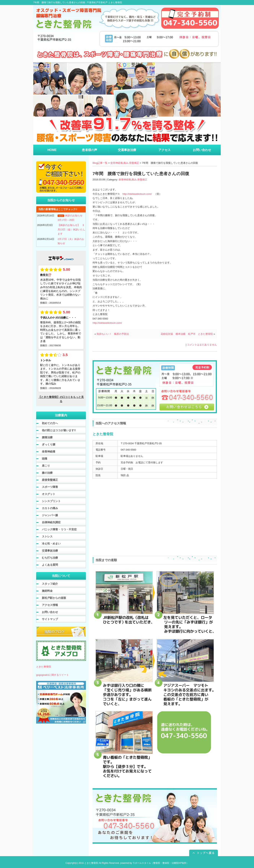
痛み (126, 163)
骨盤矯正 (134, 163)
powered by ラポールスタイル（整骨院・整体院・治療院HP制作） (154, 863)
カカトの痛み (50, 508)
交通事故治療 (50, 551)
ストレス (47, 536)
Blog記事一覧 (100, 163)
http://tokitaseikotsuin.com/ (137, 194)
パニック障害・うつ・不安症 (59, 529)
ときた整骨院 (44, 667)
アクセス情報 (50, 605)
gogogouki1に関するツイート (53, 675)
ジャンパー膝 (50, 515)
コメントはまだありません (202, 345)
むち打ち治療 (50, 558)
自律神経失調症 (51, 522)
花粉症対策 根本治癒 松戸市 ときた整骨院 (187, 334)
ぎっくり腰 (49, 444)
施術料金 (47, 591)
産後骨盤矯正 (50, 480)
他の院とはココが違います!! (59, 430)
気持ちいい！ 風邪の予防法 (114, 334)
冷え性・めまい (51, 544)
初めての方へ (50, 423)
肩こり (46, 466)
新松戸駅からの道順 (54, 598)
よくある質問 (50, 565)
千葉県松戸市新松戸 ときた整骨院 (104, 2)
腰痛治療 (47, 437)
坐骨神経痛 (117, 163)
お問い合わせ (50, 612)
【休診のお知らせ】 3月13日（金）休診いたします (71, 229)
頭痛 (45, 459)
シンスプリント (51, 501)
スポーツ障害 (50, 487)
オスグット (49, 494)
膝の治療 (47, 473)
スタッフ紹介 (50, 584)
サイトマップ (50, 619)
